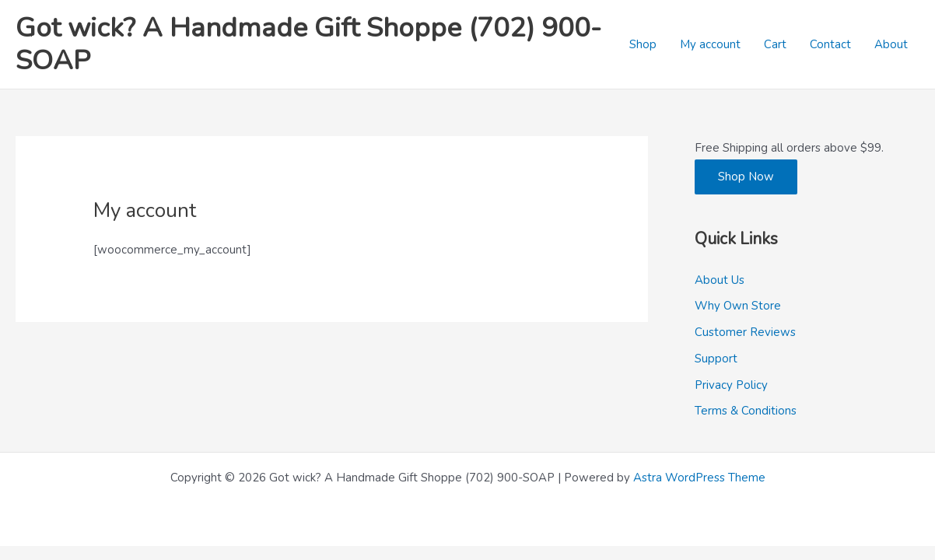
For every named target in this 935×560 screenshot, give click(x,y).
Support (716, 359)
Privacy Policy (731, 385)
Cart (775, 44)
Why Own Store (738, 306)
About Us (720, 280)
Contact (830, 44)
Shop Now (746, 177)
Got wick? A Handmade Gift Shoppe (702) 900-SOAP (308, 44)
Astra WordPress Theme (699, 478)
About (891, 44)
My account (710, 44)
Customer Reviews (745, 332)
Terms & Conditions (746, 411)
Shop (643, 44)
